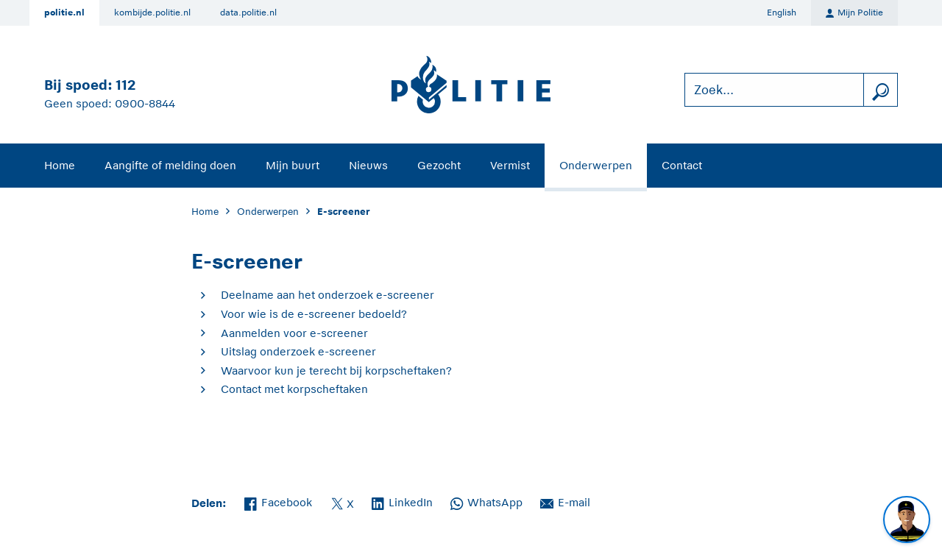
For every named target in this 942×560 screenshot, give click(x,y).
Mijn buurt (293, 165)
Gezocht (439, 165)
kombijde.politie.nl (152, 13)
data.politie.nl (248, 13)
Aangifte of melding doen (170, 165)
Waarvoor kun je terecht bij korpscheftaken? (336, 371)
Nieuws (368, 165)
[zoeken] (880, 90)
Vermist (510, 165)
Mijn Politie (854, 13)
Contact (682, 165)
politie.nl (64, 13)
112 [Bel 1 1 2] (125, 85)
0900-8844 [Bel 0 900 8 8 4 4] (145, 103)
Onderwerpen (596, 165)
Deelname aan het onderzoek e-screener (327, 295)
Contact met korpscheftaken (294, 389)
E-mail (565, 501)
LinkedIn (402, 501)
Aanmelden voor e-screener (294, 333)
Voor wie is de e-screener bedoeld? (314, 314)
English (782, 13)
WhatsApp (486, 501)
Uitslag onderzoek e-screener (298, 351)
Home (60, 165)
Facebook (278, 501)
